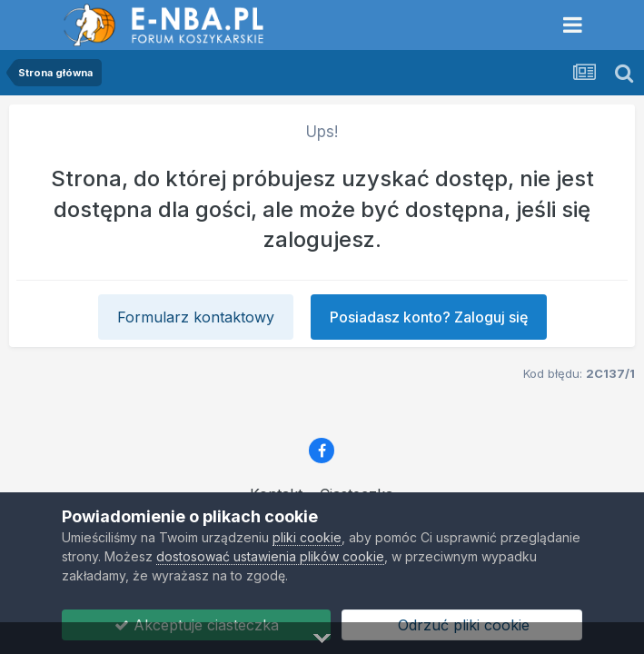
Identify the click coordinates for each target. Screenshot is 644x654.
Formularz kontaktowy (196, 317)
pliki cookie (307, 537)
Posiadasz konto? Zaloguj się (429, 317)
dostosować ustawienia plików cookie (270, 556)
